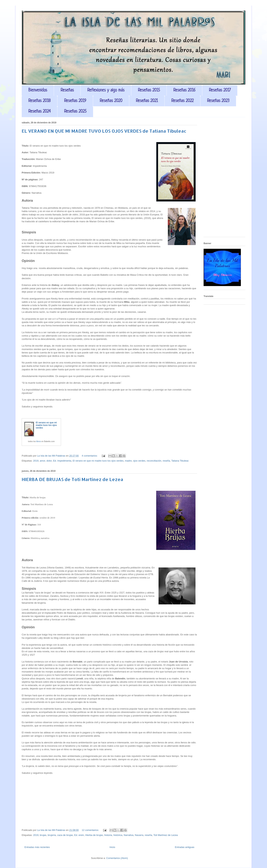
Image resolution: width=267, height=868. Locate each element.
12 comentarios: (91, 830)
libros (39, 441)
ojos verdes (139, 461)
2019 (36, 461)
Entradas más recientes (37, 847)
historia (108, 835)
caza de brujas (65, 835)
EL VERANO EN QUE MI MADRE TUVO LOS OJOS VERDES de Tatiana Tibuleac (104, 131)
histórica (118, 835)
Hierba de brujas (94, 835)
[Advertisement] (224, 178)
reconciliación (154, 461)
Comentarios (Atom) (117, 858)
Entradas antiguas (185, 847)
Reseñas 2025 (75, 112)
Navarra (139, 835)
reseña (166, 461)
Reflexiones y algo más (106, 90)
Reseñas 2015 (149, 90)
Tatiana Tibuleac (180, 461)
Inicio (112, 847)
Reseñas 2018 (39, 101)
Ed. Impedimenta (62, 461)
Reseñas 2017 (220, 90)
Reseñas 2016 (184, 90)
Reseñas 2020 (111, 101)
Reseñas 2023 (218, 101)
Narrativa (129, 835)
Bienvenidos (38, 90)
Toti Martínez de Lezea (166, 835)
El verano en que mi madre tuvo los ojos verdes (46, 425)
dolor (49, 461)
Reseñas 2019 (75, 101)
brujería (52, 835)
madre (128, 461)
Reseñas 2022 (182, 101)
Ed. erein (79, 835)
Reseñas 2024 (39, 112)
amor (43, 461)
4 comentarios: (90, 456)
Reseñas (67, 90)
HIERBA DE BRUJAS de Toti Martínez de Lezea (72, 479)
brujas (43, 835)
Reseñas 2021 (147, 101)
